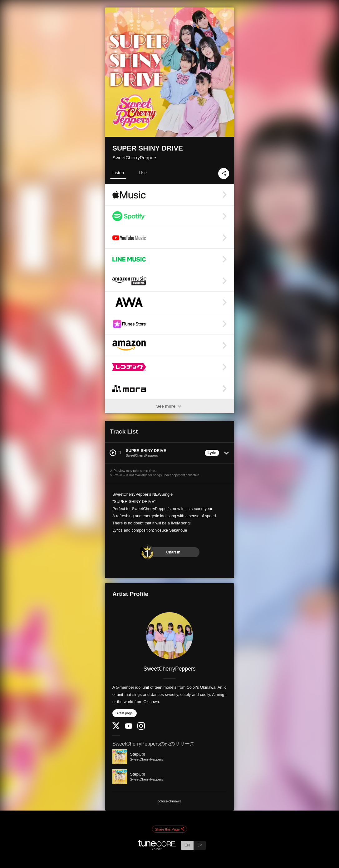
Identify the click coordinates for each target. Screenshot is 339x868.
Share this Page (169, 829)
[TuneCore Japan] (157, 848)
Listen (118, 173)
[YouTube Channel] (129, 727)
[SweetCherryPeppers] (169, 636)
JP (200, 845)
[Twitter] (116, 728)
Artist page (125, 713)
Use (143, 173)
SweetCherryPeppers (135, 158)
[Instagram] (141, 728)
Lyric (212, 453)
